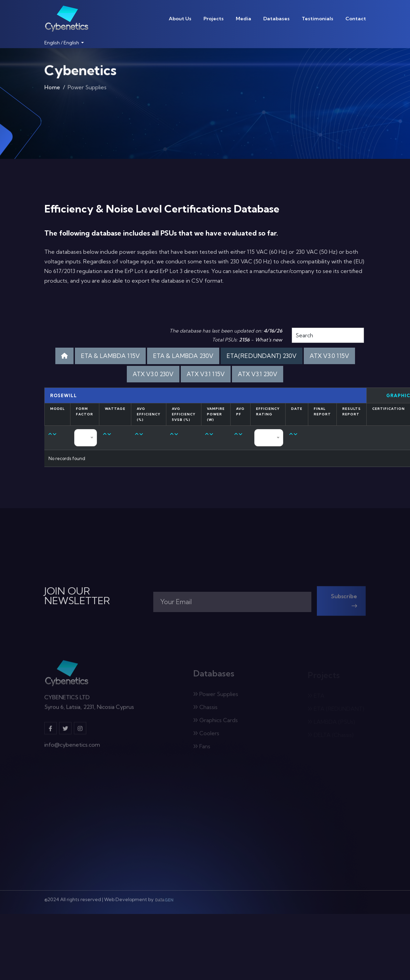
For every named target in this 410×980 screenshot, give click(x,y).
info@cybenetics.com (72, 748)
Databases (276, 19)
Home (52, 89)
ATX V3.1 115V (206, 374)
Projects (214, 19)
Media (243, 19)
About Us (180, 19)
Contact (356, 19)
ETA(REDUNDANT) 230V (262, 356)
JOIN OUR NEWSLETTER (77, 596)
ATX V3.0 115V (329, 356)
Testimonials (318, 19)
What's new (269, 340)
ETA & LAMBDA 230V (183, 356)
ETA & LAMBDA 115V (110, 356)
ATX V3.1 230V (258, 374)
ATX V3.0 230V (153, 374)
